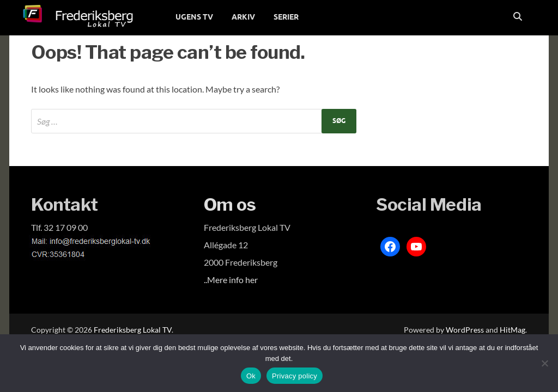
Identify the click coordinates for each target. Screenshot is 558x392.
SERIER (286, 17)
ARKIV (243, 17)
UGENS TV (194, 17)
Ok (251, 376)
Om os (230, 204)
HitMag (512, 330)
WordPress (465, 330)
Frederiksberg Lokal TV (133, 330)
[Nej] (544, 363)
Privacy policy (295, 376)
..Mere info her (231, 280)
